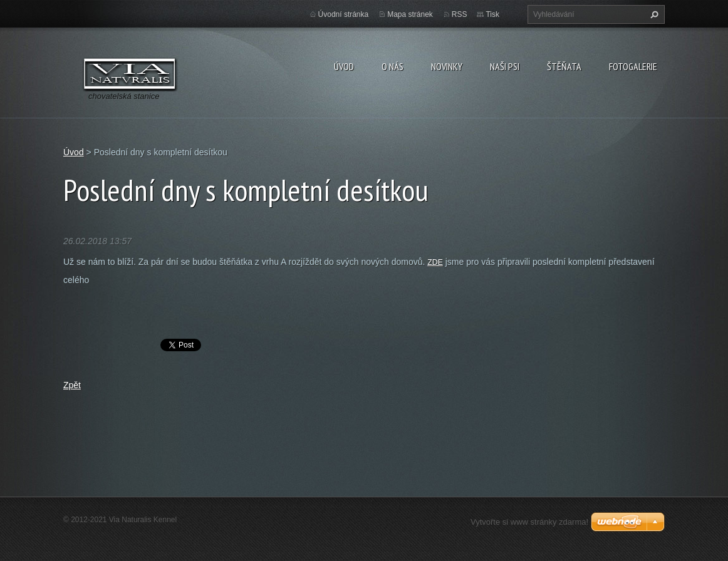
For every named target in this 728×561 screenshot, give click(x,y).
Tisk (492, 14)
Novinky (447, 66)
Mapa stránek (410, 14)
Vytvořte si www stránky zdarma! (529, 522)
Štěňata (564, 66)
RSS (460, 14)
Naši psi (505, 66)
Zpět (72, 385)
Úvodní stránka (344, 14)
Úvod (344, 66)
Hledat (653, 14)
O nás (393, 66)
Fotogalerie (633, 66)
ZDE (435, 262)
